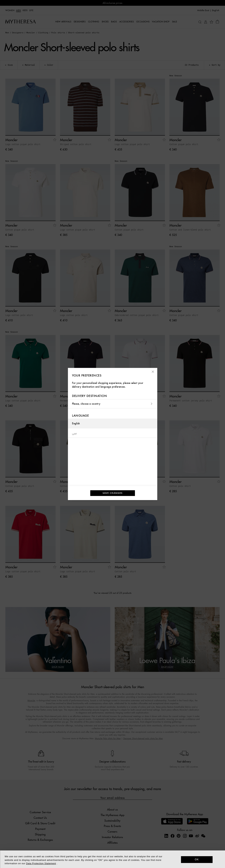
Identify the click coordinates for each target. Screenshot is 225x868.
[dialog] (112, 859)
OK (197, 859)
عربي (75, 433)
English (76, 424)
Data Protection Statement (41, 863)
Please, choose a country (113, 404)
